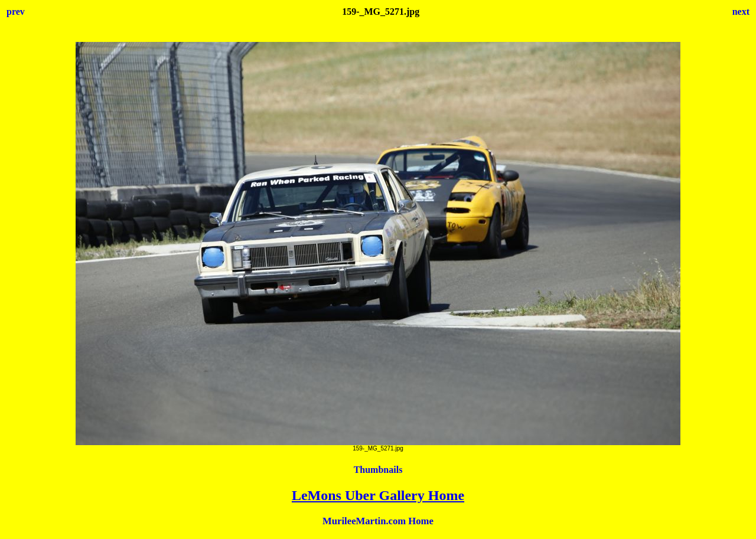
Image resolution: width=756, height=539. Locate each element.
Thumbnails (378, 470)
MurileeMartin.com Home (378, 521)
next (741, 12)
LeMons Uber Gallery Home (378, 495)
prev (16, 12)
